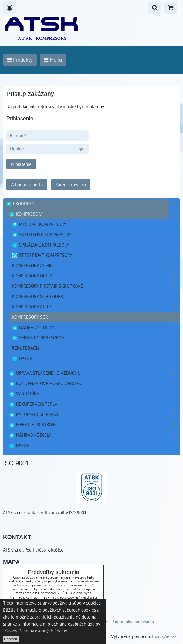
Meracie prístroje (94, 425)
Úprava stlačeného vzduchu (94, 373)
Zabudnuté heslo (27, 184)
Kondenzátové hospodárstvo (94, 383)
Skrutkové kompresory (42, 234)
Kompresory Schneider (96, 296)
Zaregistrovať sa (71, 184)
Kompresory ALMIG (96, 265)
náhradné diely (96, 327)
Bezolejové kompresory (42, 255)
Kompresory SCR (30, 317)
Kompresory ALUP (96, 307)
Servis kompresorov (38, 337)
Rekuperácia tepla (33, 404)
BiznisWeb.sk (164, 636)
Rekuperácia (26, 348)
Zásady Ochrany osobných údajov (36, 631)
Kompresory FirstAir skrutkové (96, 286)
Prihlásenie (21, 164)
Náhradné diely (94, 435)
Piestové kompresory (39, 224)
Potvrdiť (11, 639)
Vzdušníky (24, 394)
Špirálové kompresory (41, 245)
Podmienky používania (133, 621)
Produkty (93, 204)
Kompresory (94, 214)
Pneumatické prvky (94, 414)
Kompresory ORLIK (96, 276)
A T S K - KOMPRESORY (42, 38)
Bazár (22, 358)
